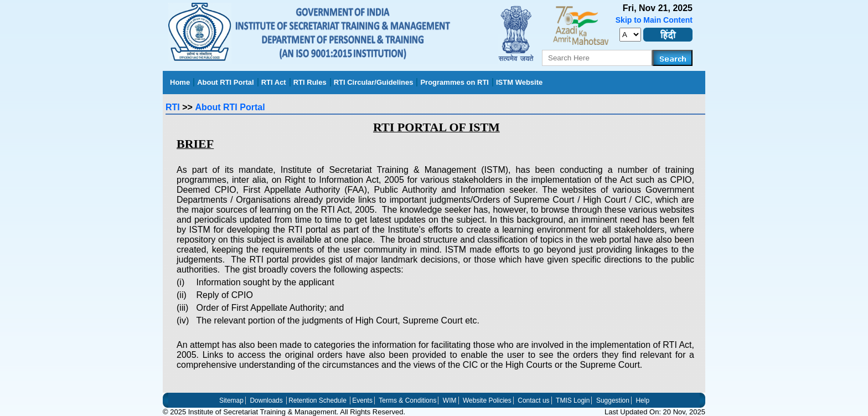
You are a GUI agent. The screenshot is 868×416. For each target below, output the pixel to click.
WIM (450, 400)
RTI (173, 107)
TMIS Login (573, 400)
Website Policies (487, 400)
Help (642, 400)
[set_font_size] (630, 35)
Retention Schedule (317, 400)
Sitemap (231, 400)
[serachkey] (597, 58)
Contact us (533, 400)
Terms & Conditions (407, 400)
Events (362, 400)
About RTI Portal (230, 107)
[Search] (673, 58)
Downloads (266, 400)
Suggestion (613, 400)
